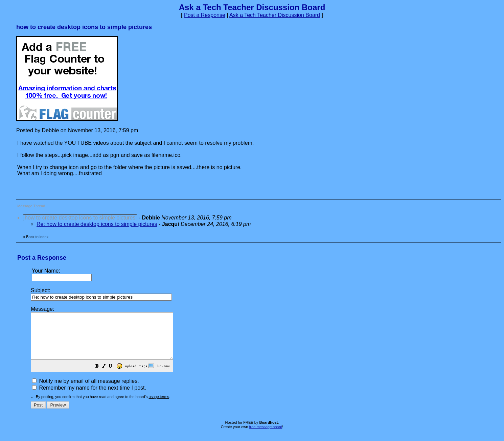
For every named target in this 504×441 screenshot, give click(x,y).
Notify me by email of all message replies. (86, 390)
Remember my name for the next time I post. (89, 397)
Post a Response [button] (205, 15)
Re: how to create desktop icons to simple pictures (97, 224)
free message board (266, 436)
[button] (114, 376)
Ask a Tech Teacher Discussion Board (275, 15)
